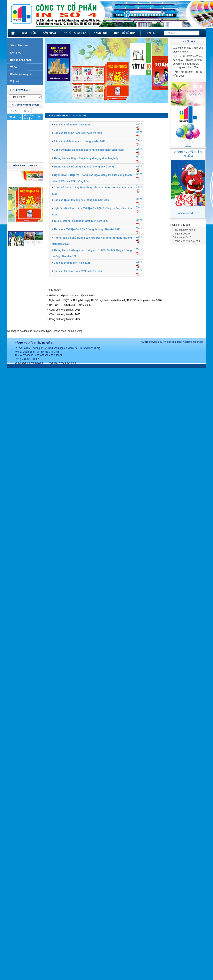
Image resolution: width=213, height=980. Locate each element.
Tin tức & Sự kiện (75, 33)
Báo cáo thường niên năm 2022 (72, 125)
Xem (139, 124)
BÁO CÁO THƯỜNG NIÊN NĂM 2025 (70, 305)
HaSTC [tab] (26, 111)
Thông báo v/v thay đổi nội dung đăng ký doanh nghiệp (86, 158)
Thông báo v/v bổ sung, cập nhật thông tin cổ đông (84, 167)
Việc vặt (15, 81)
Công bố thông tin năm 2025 (65, 314)
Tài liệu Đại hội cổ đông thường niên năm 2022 (81, 221)
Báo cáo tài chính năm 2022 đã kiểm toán (78, 133)
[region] (106, 73)
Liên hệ (150, 33)
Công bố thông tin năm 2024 (65, 319)
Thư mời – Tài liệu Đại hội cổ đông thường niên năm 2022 (87, 229)
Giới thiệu (29, 33)
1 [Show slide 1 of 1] (108, 100)
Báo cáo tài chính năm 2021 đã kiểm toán (78, 271)
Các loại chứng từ (21, 74)
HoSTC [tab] (13, 111)
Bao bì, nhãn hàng (21, 60)
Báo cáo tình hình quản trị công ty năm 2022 (80, 141)
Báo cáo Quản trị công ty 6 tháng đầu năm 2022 (82, 200)
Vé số (14, 67)
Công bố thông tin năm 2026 (65, 310)
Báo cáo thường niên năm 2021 (72, 263)
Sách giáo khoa (19, 46)
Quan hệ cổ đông (126, 33)
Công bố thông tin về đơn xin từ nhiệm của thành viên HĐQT (89, 150)
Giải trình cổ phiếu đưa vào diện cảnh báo (72, 296)
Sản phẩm (50, 33)
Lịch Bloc (16, 53)
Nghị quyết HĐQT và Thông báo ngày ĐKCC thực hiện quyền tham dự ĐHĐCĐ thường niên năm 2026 (105, 300)
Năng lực (100, 33)
